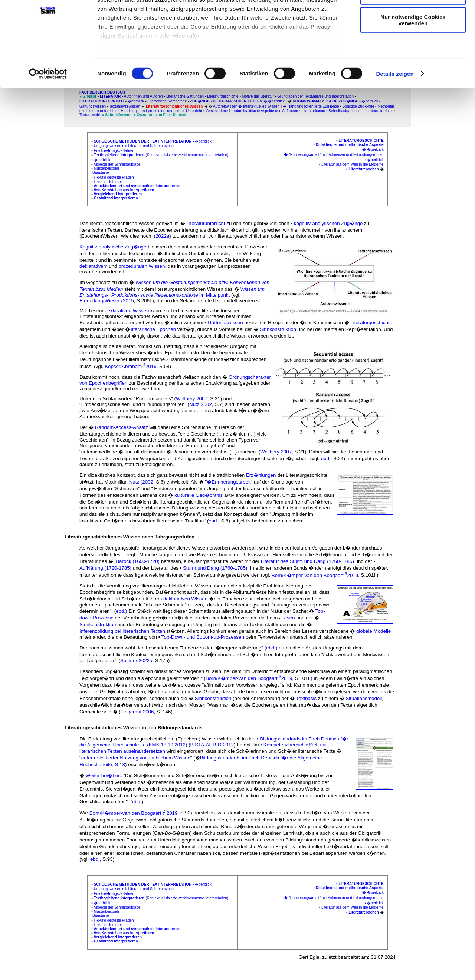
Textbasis (307, 698)
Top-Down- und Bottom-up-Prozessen (203, 637)
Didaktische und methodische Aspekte (350, 145)
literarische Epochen (153, 329)
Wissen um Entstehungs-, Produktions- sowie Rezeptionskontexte (172, 292)
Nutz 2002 (201, 404)
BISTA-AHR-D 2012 (212, 745)
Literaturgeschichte (361, 141)
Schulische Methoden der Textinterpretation (143, 141)
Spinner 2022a (136, 660)
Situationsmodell (364, 698)
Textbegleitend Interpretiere (118, 155)
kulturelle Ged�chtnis (199, 495)
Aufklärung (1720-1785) (105, 568)
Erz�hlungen (262, 475)
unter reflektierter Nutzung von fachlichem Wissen (136, 758)
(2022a (161, 236)
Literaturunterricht (206, 223)
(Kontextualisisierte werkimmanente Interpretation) (186, 155)
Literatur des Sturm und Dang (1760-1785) (307, 561)
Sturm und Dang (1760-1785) (215, 568)
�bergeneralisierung (238, 648)
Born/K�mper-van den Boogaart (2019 (134, 813)
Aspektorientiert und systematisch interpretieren (137, 186)
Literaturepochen (364, 169)
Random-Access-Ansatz (122, 427)
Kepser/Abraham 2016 (131, 366)
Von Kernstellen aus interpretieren (124, 190)
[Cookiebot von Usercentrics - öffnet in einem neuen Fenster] (48, 119)
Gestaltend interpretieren (116, 198)
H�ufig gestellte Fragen (114, 177)
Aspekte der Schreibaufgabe (117, 164)
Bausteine (101, 172)
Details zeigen (395, 119)
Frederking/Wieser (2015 (107, 301)
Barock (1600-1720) (137, 561)
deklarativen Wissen (127, 311)
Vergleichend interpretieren (118, 194)
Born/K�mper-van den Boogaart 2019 (315, 575)
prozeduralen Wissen (142, 266)
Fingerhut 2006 (137, 712)
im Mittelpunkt (214, 295)
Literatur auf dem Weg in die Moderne (353, 164)
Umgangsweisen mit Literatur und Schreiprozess (134, 146)
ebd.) (122, 611)
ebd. (326, 458)
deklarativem (94, 266)
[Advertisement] (37, 155)
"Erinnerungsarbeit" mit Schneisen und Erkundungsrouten (336, 155)
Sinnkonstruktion (278, 329)
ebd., (96, 859)
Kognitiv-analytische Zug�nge (113, 247)
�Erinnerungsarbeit (229, 482)
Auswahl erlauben (413, 40)
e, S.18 (117, 764)
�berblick (203, 141)
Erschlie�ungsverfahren (114, 151)
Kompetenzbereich (284, 745)
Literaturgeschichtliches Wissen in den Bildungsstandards (134, 728)
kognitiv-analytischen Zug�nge (329, 223)
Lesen (288, 618)
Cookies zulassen (413, 18)
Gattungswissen (225, 323)
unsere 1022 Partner (148, 27)
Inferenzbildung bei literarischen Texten (123, 631)
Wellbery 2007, (193, 399)
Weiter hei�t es (103, 776)
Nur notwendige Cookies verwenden (413, 65)
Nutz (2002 (141, 482)
